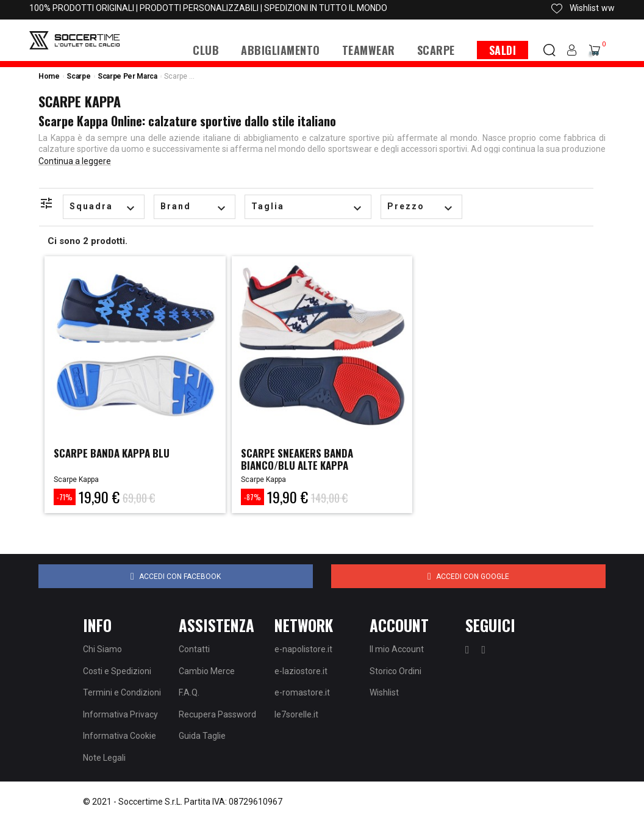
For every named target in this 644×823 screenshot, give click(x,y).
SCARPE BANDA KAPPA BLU (116, 453)
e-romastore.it (302, 692)
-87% (252, 497)
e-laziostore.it (301, 671)
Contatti (194, 649)
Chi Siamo (102, 649)
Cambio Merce (207, 671)
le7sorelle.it (296, 714)
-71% (65, 497)
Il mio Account (397, 649)
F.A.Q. (189, 692)
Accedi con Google (468, 577)
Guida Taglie (202, 736)
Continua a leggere (75, 161)
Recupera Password (217, 714)
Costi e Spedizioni (117, 671)
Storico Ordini (395, 671)
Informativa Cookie (120, 736)
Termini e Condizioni (122, 692)
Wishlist (384, 692)
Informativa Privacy (120, 714)
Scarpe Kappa (76, 480)
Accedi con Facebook (176, 577)
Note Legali (104, 758)
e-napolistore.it (303, 649)
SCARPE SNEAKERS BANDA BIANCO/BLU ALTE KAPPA (300, 459)
